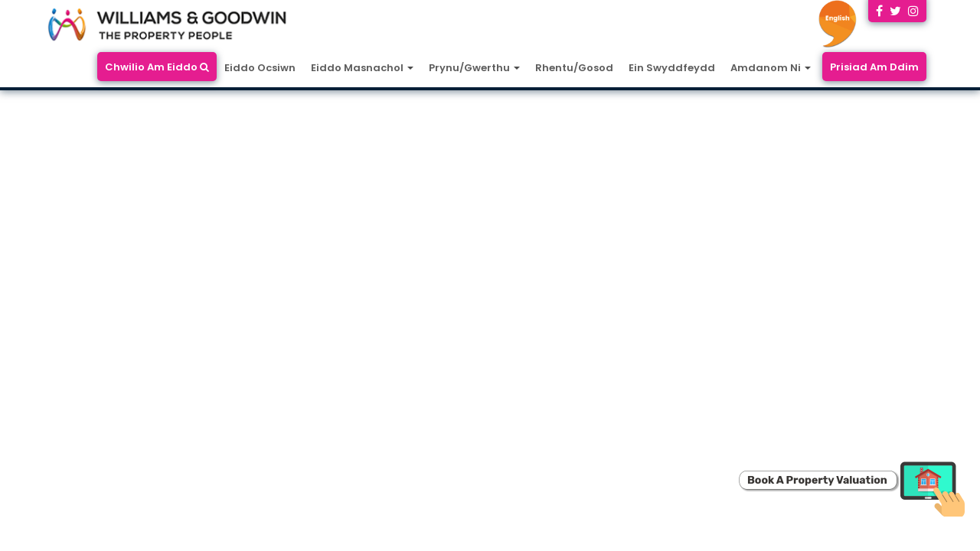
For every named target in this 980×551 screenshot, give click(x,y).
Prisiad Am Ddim (874, 67)
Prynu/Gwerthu (474, 68)
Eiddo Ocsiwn (260, 68)
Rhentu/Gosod (574, 68)
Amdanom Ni (771, 68)
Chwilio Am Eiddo (157, 67)
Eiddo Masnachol (362, 68)
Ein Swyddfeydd (672, 68)
